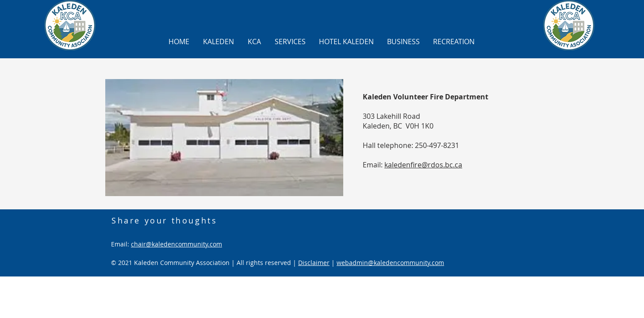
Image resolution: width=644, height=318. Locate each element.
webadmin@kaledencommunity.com (390, 263)
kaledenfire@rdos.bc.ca (423, 165)
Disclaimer (314, 263)
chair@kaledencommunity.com (176, 244)
